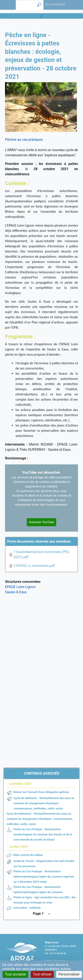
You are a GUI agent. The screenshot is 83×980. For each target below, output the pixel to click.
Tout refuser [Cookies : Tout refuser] (42, 974)
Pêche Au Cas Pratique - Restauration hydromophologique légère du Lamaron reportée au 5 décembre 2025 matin (44, 877)
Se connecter (55, 4)
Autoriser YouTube (41, 522)
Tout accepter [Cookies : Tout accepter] (15, 974)
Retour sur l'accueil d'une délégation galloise (41, 792)
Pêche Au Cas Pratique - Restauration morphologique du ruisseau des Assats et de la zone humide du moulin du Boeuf (43, 834)
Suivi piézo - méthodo (27, 908)
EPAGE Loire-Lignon (20, 587)
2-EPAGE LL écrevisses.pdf (34, 566)
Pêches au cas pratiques (24, 140)
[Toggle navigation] (41, 16)
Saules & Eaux (16, 592)
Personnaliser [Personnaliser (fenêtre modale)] (69, 974)
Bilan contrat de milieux (28, 855)
